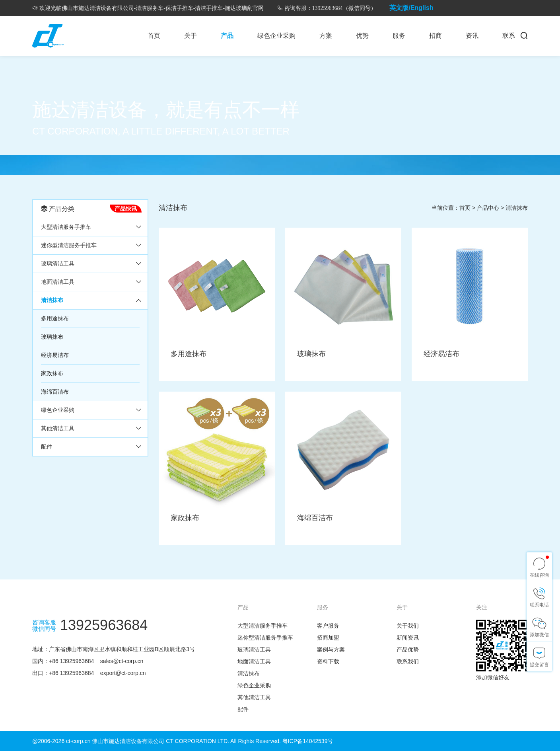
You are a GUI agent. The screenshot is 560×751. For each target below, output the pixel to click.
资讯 (472, 36)
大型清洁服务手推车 (66, 227)
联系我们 (408, 661)
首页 (154, 36)
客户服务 (328, 626)
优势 (362, 36)
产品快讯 (126, 209)
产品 (227, 36)
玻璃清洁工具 (58, 263)
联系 (509, 36)
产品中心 (488, 208)
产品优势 (408, 650)
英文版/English (411, 8)
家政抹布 (52, 373)
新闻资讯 (408, 638)
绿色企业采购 (276, 36)
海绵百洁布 (55, 392)
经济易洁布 (55, 355)
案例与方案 (331, 650)
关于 (191, 36)
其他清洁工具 (58, 428)
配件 (47, 447)
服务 (399, 36)
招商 (436, 36)
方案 (326, 36)
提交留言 (539, 665)
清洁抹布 (52, 300)
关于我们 (408, 626)
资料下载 (328, 661)
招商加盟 (328, 638)
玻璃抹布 (52, 337)
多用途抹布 (55, 318)
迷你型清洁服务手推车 (69, 245)
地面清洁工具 (58, 282)
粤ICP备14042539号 (308, 741)
